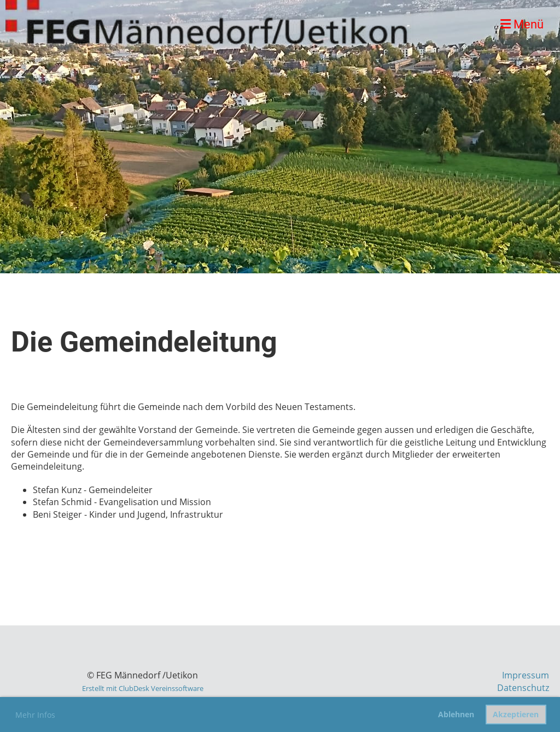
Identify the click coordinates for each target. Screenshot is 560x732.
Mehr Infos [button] (35, 715)
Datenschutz (523, 688)
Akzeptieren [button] (516, 714)
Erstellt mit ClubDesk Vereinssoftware (143, 688)
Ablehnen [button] (456, 714)
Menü (522, 24)
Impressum (526, 675)
